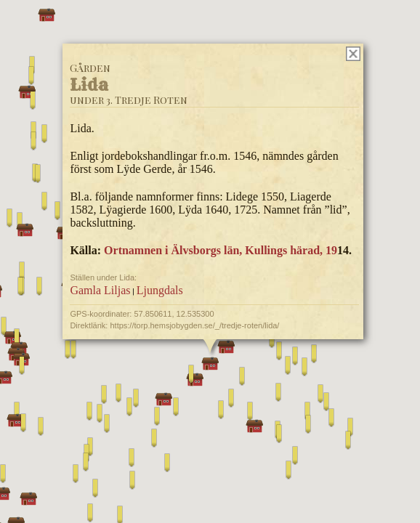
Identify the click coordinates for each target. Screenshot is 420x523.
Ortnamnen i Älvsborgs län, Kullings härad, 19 (221, 250)
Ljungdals (160, 290)
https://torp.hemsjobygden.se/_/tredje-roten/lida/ (194, 325)
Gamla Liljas (100, 290)
